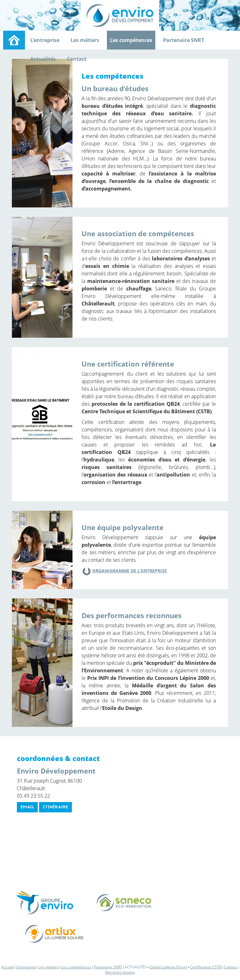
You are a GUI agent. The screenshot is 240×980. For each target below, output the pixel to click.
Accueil (7, 967)
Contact (77, 59)
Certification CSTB (206, 967)
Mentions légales (120, 972)
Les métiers (85, 40)
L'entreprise (45, 40)
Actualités (43, 59)
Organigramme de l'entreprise (130, 571)
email (27, 807)
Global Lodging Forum (168, 967)
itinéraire (55, 807)
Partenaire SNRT (184, 40)
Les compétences (131, 40)
